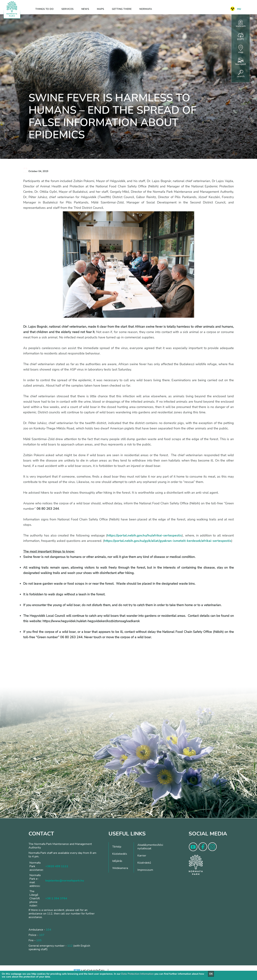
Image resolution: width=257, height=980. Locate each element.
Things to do (44, 9)
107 (42, 935)
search (241, 74)
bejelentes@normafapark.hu (65, 881)
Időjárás (117, 861)
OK (211, 974)
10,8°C (241, 37)
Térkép (117, 847)
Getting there (122, 9)
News (85, 9)
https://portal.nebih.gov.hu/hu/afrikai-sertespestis (144, 535)
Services (67, 9)
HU (239, 9)
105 (39, 940)
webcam (241, 24)
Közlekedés (120, 854)
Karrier (142, 856)
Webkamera (120, 868)
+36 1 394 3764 (56, 898)
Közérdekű (144, 863)
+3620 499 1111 (57, 866)
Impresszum (145, 870)
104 (49, 930)
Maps (100, 9)
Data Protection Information (137, 974)
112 (70, 946)
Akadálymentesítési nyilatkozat (150, 847)
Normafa (146, 9)
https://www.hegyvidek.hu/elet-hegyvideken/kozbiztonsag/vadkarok (91, 621)
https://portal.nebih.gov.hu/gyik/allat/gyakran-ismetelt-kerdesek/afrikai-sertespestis (168, 541)
